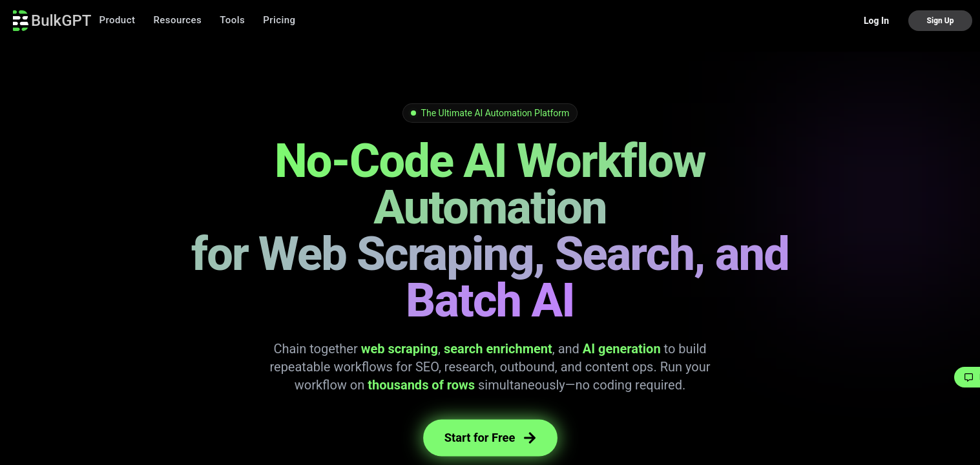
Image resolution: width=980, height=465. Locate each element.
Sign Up (940, 21)
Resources (177, 20)
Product (117, 20)
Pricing (279, 20)
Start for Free (490, 438)
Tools (232, 20)
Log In (876, 21)
